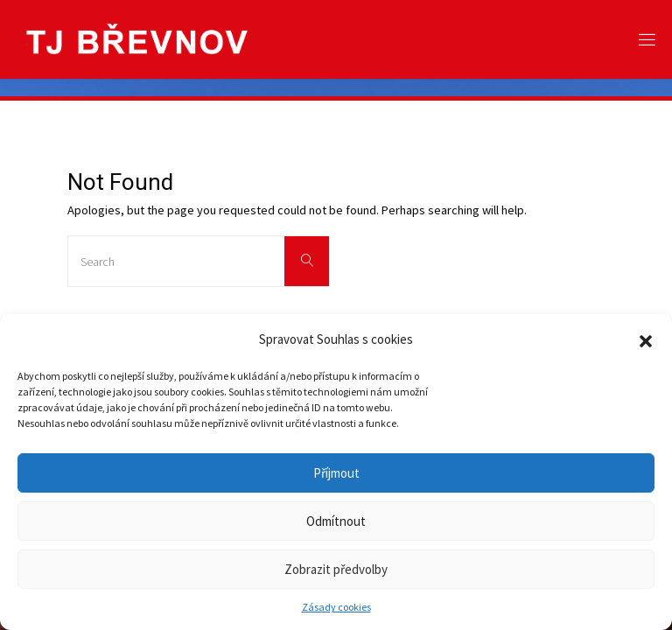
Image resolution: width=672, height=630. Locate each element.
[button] (646, 339)
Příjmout (336, 473)
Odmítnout (336, 521)
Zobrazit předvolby (336, 569)
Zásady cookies (336, 607)
